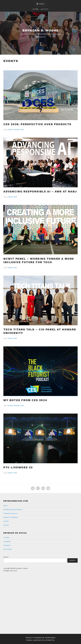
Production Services (10, 513)
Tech (22, 130)
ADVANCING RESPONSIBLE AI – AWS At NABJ (40, 191)
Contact (6, 525)
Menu (42, 4)
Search (6, 557)
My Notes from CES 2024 (25, 400)
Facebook (7, 545)
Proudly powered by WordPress (40, 638)
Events (10, 130)
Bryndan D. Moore (40, 30)
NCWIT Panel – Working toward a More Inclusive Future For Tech (39, 260)
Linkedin (6, 538)
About (5, 506)
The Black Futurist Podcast (13, 509)
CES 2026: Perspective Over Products (37, 124)
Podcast (17, 130)
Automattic (49, 640)
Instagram (7, 541)
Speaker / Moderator (11, 517)
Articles (6, 521)
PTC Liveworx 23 (18, 467)
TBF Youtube (8, 549)
